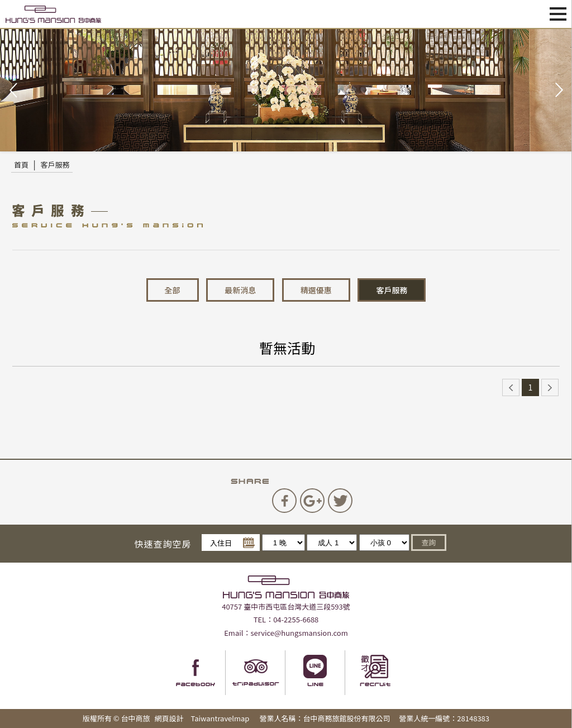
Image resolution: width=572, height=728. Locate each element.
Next (557, 91)
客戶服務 (55, 165)
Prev (15, 91)
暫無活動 (287, 348)
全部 (173, 290)
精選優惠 (316, 290)
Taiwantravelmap (220, 718)
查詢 (428, 542)
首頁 (21, 165)
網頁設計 (169, 718)
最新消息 (240, 290)
